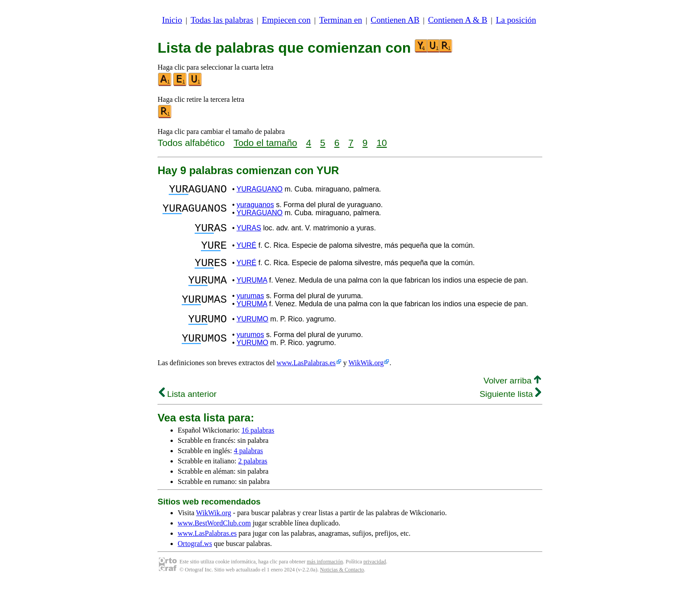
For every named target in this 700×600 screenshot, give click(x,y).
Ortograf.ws (195, 560)
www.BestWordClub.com (214, 539)
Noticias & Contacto (342, 586)
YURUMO (252, 334)
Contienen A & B (458, 20)
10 (381, 143)
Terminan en (341, 20)
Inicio (172, 20)
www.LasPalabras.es (306, 379)
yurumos (250, 351)
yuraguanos (255, 207)
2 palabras (253, 477)
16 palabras (258, 446)
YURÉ (246, 252)
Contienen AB (395, 20)
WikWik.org (366, 379)
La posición (516, 20)
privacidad (375, 578)
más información (325, 578)
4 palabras (248, 467)
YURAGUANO (260, 190)
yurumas (250, 309)
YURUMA (252, 292)
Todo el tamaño (265, 143)
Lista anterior (188, 410)
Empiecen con (286, 20)
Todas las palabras (222, 20)
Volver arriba (512, 397)
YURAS (249, 232)
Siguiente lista (510, 410)
